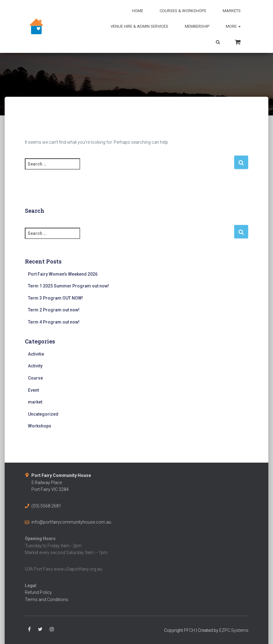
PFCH (189, 630)
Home (138, 11)
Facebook (29, 629)
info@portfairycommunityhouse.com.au (71, 522)
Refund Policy (38, 592)
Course (35, 378)
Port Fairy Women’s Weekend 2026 (63, 274)
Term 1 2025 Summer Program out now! (68, 286)
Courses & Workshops (183, 11)
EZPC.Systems (234, 630)
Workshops (40, 426)
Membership (197, 26)
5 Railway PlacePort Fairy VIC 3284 (61, 482)
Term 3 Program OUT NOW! (55, 298)
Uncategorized (43, 414)
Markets (232, 11)
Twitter (40, 629)
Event (33, 390)
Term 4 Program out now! (54, 322)
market (35, 402)
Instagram (52, 629)
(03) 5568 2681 (46, 506)
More (233, 26)
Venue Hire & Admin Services (139, 26)
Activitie (36, 354)
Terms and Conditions (47, 600)
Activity (35, 366)
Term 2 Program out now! (54, 310)
